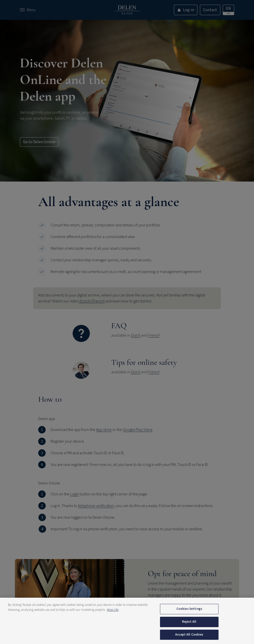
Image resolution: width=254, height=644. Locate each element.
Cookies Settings (189, 616)
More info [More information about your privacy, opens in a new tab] (113, 617)
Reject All (189, 629)
